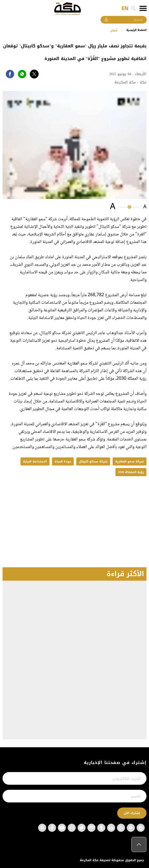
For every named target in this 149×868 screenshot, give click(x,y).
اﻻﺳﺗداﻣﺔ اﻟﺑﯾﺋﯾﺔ (35, 461)
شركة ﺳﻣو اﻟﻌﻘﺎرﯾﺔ (130, 461)
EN (125, 9)
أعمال (112, 30)
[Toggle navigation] (143, 8)
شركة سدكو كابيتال (93, 461)
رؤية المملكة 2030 (131, 472)
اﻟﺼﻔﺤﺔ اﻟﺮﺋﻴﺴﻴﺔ (136, 30)
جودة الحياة (63, 461)
